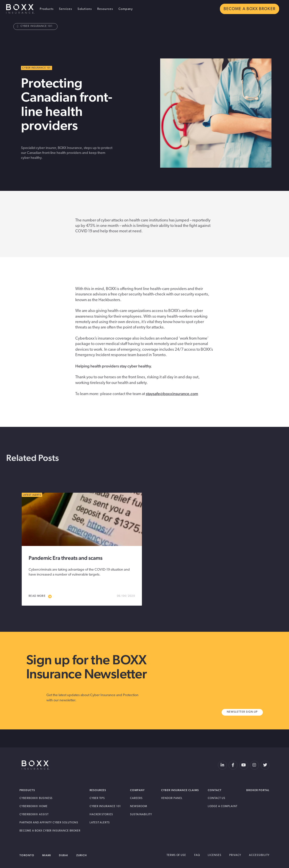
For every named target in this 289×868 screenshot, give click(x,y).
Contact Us (217, 798)
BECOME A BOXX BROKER (250, 9)
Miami (47, 855)
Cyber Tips (97, 798)
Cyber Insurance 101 (35, 26)
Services (66, 9)
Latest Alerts (100, 823)
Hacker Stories (101, 815)
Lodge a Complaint (223, 806)
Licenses (215, 855)
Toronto (27, 855)
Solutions (85, 9)
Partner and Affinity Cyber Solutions (49, 823)
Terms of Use (176, 855)
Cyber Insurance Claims (180, 790)
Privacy (235, 855)
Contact (215, 790)
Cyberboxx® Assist (34, 815)
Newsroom (139, 806)
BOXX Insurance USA (20, 9)
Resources (105, 9)
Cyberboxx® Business (36, 798)
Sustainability (141, 815)
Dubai (64, 855)
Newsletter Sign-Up (242, 712)
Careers (136, 798)
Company (126, 9)
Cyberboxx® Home (34, 806)
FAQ (197, 855)
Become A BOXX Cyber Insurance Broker (50, 831)
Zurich (82, 855)
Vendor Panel (172, 798)
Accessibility (259, 855)
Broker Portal (258, 790)
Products (47, 9)
